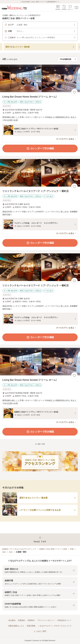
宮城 (72, 549)
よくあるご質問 (40, 631)
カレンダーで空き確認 (40, 148)
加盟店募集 (31, 626)
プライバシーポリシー (46, 620)
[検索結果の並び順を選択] (68, 59)
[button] (40, 570)
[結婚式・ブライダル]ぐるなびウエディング (19, 549)
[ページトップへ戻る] (40, 540)
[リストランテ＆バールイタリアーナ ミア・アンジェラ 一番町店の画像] (40, 173)
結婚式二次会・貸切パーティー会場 (53, 549)
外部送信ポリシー (64, 620)
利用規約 (22, 620)
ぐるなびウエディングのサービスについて (55, 626)
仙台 (4, 552)
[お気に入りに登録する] (74, 92)
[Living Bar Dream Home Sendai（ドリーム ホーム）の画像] (40, 78)
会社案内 (12, 620)
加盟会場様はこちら (16, 626)
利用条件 (31, 620)
